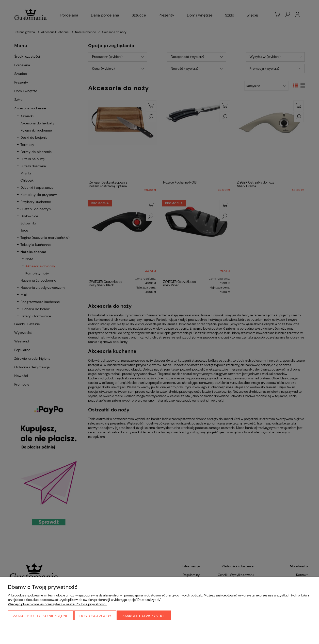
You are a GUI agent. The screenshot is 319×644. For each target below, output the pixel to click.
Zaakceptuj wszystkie (144, 616)
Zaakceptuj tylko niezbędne (41, 616)
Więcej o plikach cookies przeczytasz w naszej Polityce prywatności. (57, 604)
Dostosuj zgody (96, 616)
